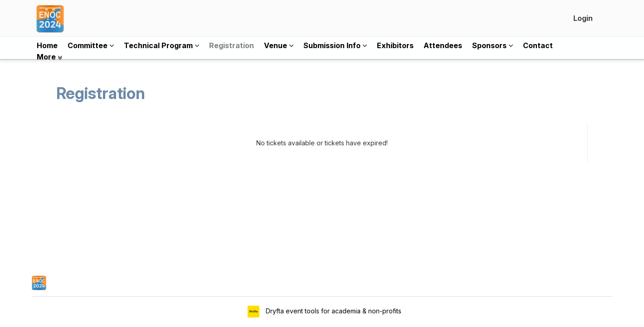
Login (583, 18)
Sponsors (493, 45)
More (49, 57)
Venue (279, 45)
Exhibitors (395, 45)
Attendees (443, 45)
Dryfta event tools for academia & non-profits (333, 311)
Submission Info (335, 45)
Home (47, 45)
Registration (232, 45)
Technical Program (161, 45)
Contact (538, 45)
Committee (91, 45)
